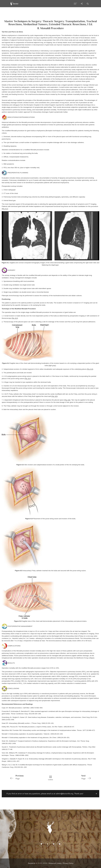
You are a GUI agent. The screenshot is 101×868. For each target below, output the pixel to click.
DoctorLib (32, 863)
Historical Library (55, 863)
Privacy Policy (68, 863)
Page (25, 777)
